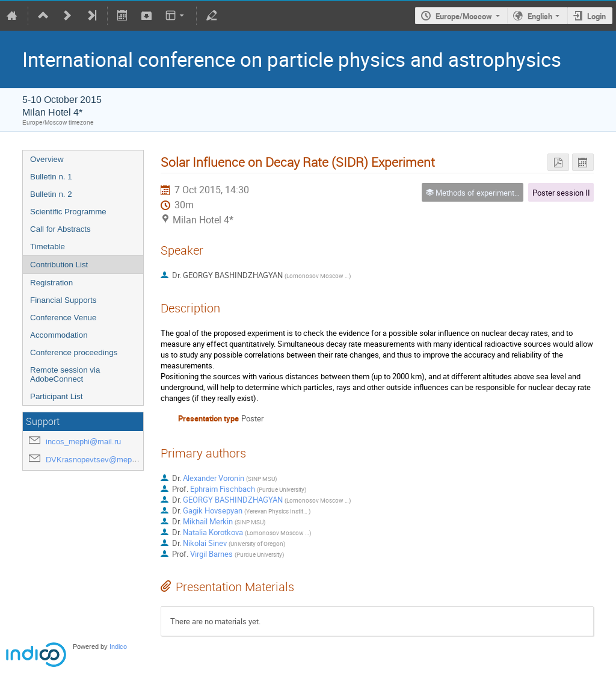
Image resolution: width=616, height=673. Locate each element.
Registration (51, 283)
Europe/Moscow (464, 16)
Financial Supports (63, 300)
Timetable (48, 247)
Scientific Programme (68, 212)
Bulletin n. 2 (51, 194)
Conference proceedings (74, 352)
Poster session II (561, 193)
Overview (47, 159)
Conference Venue (63, 318)
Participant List (56, 396)
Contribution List (59, 265)
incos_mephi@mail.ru (83, 442)
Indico (118, 647)
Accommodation (59, 335)
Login (596, 16)
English (540, 16)
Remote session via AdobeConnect (65, 374)
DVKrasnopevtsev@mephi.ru (96, 460)
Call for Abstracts (60, 229)
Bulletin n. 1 (51, 177)
